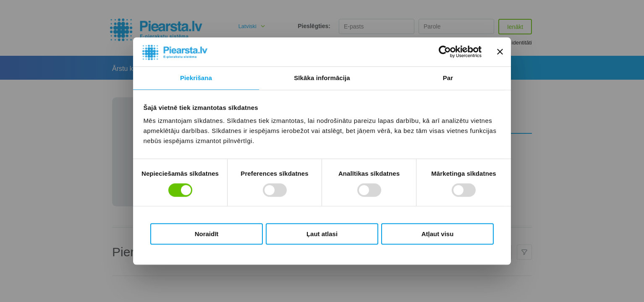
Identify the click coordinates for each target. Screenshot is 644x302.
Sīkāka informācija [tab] (322, 78)
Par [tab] (448, 78)
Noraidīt (207, 234)
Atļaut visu (438, 234)
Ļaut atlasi (322, 234)
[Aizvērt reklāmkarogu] (500, 52)
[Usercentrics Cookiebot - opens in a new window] (445, 52)
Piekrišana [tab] (196, 78)
